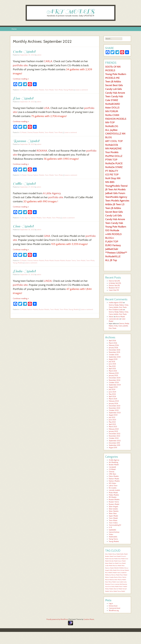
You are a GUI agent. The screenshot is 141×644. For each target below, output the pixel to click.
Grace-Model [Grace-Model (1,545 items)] (122, 561)
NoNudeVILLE (113, 256)
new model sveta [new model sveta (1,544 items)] (121, 582)
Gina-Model (23, 226)
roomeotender (114, 319)
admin (39, 55)
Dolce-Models (114, 476)
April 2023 (112, 424)
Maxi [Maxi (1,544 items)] (123, 566)
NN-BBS (110, 182)
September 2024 (115, 385)
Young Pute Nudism (116, 74)
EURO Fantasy (113, 245)
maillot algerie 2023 (116, 303)
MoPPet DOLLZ (114, 156)
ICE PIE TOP (112, 175)
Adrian (111, 317)
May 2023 (112, 422)
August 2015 (113, 448)
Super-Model (113, 516)
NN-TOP (110, 122)
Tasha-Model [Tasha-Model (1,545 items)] (113, 591)
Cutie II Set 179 (114, 290)
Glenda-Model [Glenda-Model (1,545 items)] (113, 561)
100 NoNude (112, 230)
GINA (47, 236)
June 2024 (112, 392)
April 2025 (112, 369)
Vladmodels (113, 537)
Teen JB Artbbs (113, 81)
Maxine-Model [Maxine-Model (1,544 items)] (109, 568)
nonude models (114, 490)
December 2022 (115, 434)
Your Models (112, 152)
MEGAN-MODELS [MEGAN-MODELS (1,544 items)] (119, 568)
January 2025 (113, 375)
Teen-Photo (59, 90)
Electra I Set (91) (114, 285)
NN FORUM (112, 111)
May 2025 (112, 366)
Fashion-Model (114, 479)
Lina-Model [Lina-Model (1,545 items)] (122, 563)
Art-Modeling (113, 462)
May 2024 (112, 394)
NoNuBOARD (113, 104)
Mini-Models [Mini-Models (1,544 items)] (109, 573)
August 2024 (113, 387)
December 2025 (115, 350)
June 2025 (112, 364)
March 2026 (113, 343)
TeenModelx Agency (116, 197)
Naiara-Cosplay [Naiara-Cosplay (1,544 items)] (109, 577)
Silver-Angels (113, 507)
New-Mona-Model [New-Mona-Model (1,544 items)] (111, 582)
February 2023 (114, 429)
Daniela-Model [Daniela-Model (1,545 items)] (114, 559)
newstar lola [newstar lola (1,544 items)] (118, 584)
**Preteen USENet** (116, 253)
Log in (111, 603)
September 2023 (115, 413)
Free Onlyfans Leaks (116, 310)
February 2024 (114, 401)
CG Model (23, 90)
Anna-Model (120, 317)
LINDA (48, 281)
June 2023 (112, 420)
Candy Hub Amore (115, 93)
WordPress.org (114, 611)
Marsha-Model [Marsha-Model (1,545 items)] (117, 566)
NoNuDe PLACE (114, 163)
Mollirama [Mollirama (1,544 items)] (108, 575)
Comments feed (114, 608)
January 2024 (113, 403)
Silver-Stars (113, 513)
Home (14, 29)
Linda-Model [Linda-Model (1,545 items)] (109, 566)
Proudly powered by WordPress (57, 619)
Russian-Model (114, 504)
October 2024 (114, 383)
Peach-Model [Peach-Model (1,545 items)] (123, 587)
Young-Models (68, 90)
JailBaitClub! (112, 249)
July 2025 (112, 362)
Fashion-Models (39, 90)
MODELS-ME (112, 78)
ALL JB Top (111, 260)
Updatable (112, 530)
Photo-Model (49, 261)
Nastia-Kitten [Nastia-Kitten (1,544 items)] (118, 577)
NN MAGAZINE (113, 148)
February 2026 (114, 345)
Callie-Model (24, 184)
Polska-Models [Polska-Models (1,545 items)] (109, 589)
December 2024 (115, 378)
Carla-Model (24, 52)
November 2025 (114, 352)
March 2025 (113, 371)
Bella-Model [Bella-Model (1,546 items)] (124, 554)
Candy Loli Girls (113, 89)
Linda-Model (24, 271)
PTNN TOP (111, 160)
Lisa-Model (23, 98)
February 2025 (114, 373)
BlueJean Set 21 (114, 288)
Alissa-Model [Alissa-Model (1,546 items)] (116, 554)
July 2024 (112, 389)
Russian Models (39, 132)
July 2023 (112, 417)
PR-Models (113, 497)
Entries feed (113, 606)
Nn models (113, 488)
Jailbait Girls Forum (115, 193)
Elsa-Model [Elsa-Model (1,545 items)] (122, 559)
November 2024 (115, 380)
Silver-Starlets (114, 511)
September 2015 (115, 445)
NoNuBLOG (112, 126)
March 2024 (113, 399)
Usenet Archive (114, 532)
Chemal (30, 90)
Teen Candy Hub (114, 96)
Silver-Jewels (113, 509)
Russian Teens (71, 261)
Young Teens (113, 539)
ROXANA (42, 151)
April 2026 (112, 341)
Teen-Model (49, 90)
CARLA (48, 61)
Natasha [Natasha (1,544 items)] (112, 580)
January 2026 (113, 348)
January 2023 (113, 431)
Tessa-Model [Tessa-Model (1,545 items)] (121, 591)
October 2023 (114, 410)
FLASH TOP (112, 241)
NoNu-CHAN (112, 115)
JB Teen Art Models (115, 189)
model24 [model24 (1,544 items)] (124, 573)
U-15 (110, 527)
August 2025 (113, 359)
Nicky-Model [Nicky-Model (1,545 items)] (115, 587)
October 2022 (114, 438)
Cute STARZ (112, 100)
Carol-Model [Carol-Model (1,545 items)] (117, 556)
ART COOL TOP (114, 141)
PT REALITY (112, 171)
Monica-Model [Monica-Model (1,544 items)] (116, 575)
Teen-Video (113, 523)
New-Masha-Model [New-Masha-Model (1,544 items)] (120, 580)
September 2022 (115, 441)
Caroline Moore (89, 619)
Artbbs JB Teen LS (115, 204)
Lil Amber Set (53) (115, 283)
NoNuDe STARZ (114, 167)
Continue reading (21, 79)
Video (111, 534)
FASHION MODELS (116, 119)
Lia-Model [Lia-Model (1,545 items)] (116, 563)
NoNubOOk (112, 145)
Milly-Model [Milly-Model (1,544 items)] (113, 570)
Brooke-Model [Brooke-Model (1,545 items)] (109, 556)
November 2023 (114, 408)
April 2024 (112, 396)
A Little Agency (52, 193)
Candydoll (112, 467)
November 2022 (114, 436)
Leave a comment (82, 90)
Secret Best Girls (114, 85)
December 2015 (114, 443)
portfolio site (20, 65)
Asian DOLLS (112, 108)
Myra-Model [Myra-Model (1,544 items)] (124, 575)
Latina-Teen (113, 486)
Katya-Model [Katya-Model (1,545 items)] (109, 563)
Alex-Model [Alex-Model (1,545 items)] (109, 554)
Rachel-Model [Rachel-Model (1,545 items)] (118, 589)
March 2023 (113, 427)
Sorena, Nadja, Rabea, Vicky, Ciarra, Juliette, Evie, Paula (119, 326)
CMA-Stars (112, 474)
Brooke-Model (114, 465)
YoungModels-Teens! (116, 186)
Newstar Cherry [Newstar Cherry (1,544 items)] (110, 584)
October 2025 (114, 355)
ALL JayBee (111, 130)
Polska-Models (114, 495)
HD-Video (112, 483)
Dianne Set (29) (114, 281)
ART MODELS (70, 11)
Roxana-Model (26, 141)
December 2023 (115, 406)
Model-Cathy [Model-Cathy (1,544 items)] (117, 573)
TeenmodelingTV (115, 525)
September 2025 (115, 357)
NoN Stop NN (113, 178)
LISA (47, 108)
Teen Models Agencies (117, 201)
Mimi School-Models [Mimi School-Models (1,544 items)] (123, 570)
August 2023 (113, 415)
